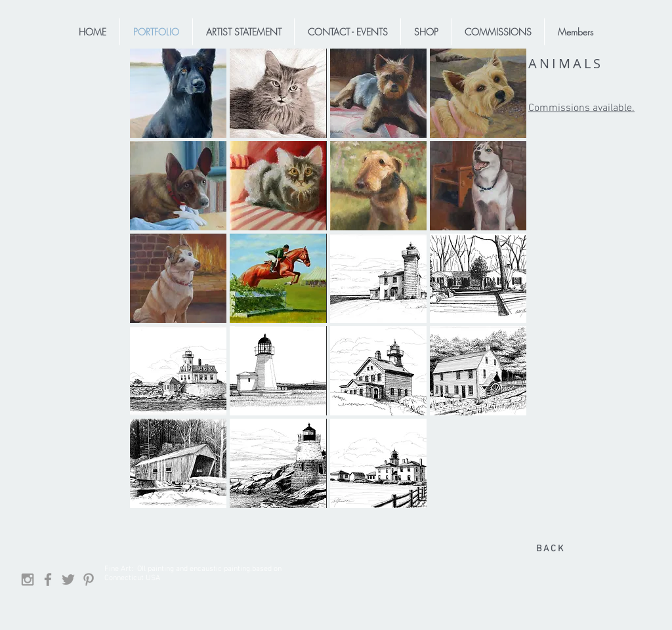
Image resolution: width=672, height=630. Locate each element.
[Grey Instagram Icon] (28, 579)
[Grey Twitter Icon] (68, 579)
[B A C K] (549, 549)
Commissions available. (581, 108)
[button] (178, 93)
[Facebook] (48, 579)
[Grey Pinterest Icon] (89, 579)
